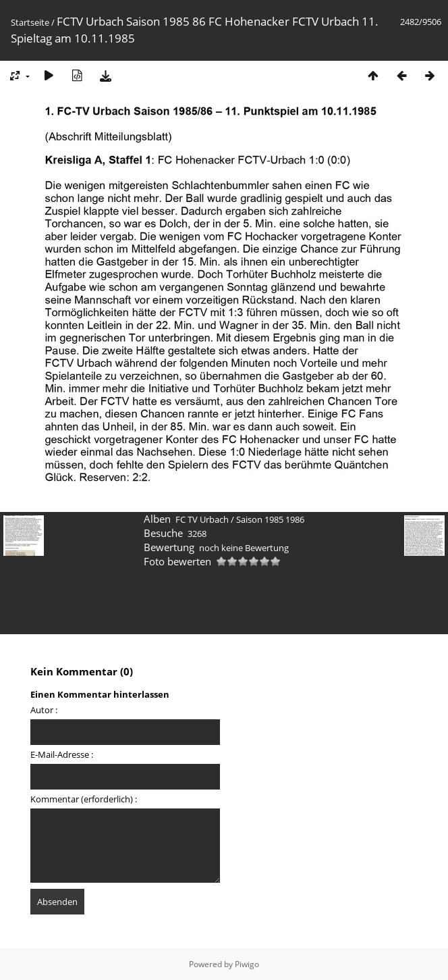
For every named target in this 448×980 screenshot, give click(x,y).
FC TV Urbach (202, 519)
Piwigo (247, 964)
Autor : (44, 710)
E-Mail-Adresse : (62, 754)
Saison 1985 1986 (270, 519)
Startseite (30, 22)
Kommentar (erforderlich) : (84, 799)
